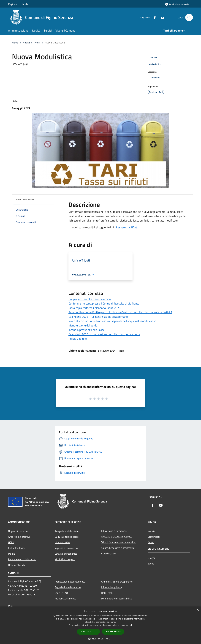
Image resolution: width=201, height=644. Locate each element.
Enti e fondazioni (17, 548)
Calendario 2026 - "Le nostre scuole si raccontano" (99, 317)
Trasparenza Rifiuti (127, 227)
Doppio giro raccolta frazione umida (90, 299)
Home (15, 43)
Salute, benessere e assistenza (117, 548)
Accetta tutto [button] (88, 632)
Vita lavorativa (62, 542)
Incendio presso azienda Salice (87, 330)
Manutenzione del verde (83, 325)
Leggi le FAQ (61, 593)
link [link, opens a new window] (131, 625)
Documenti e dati (17, 565)
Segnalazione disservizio (68, 587)
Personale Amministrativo (22, 559)
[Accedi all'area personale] (177, 4)
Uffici (11, 542)
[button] (100, 639)
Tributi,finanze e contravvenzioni (119, 542)
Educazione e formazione (114, 531)
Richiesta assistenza (65, 599)
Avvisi (37, 43)
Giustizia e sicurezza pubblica (117, 537)
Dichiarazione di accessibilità (116, 599)
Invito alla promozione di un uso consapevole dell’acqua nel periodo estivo (112, 321)
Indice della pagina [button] (25, 199)
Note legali (107, 593)
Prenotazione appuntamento (70, 582)
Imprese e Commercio (66, 548)
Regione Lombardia (18, 4)
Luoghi (151, 558)
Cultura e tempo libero (67, 537)
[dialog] (100, 625)
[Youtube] (161, 17)
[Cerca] (189, 17)
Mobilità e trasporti (65, 559)
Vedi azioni (156, 64)
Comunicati (154, 537)
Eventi (151, 564)
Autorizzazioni (109, 553)
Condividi (155, 58)
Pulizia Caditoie (78, 339)
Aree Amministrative (19, 537)
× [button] (197, 610)
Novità (26, 43)
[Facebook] (153, 17)
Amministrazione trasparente (117, 582)
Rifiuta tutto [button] (113, 632)
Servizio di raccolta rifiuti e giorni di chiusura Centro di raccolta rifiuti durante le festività (120, 312)
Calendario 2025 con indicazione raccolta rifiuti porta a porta (104, 334)
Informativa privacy (111, 587)
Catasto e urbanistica (66, 554)
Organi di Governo (18, 531)
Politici (12, 554)
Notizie (151, 531)
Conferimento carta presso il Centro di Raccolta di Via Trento (104, 303)
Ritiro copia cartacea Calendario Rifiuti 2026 (94, 308)
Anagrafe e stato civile (67, 531)
